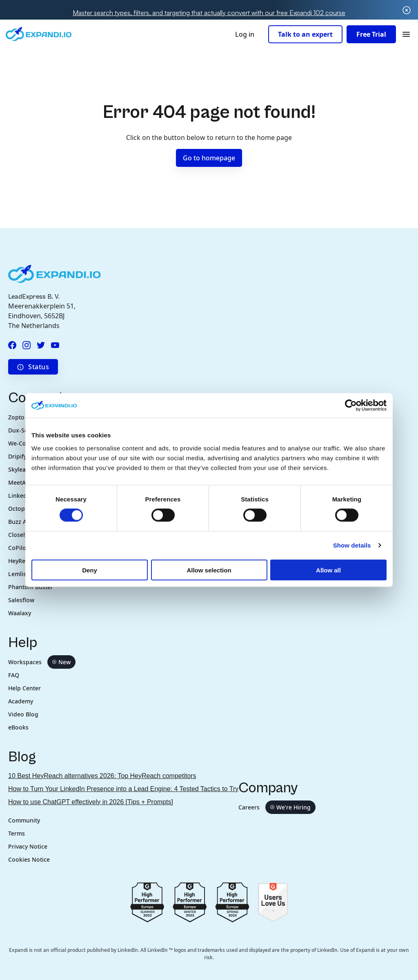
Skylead (19, 469)
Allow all (328, 570)
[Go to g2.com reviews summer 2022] (147, 902)
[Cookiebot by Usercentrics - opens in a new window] (351, 406)
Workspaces (42, 662)
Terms (17, 833)
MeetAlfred (23, 482)
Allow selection (209, 570)
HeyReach (22, 561)
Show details (352, 545)
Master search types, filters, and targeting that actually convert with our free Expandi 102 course (209, 13)
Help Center (24, 688)
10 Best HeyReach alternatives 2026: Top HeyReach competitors (102, 776)
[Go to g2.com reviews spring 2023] (232, 902)
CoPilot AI (22, 548)
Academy (21, 701)
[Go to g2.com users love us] (273, 902)
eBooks (18, 727)
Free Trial (371, 34)
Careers (277, 807)
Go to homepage (209, 158)
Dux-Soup (22, 430)
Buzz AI (19, 522)
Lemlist (18, 574)
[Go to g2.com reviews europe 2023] (190, 902)
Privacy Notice (28, 846)
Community (24, 820)
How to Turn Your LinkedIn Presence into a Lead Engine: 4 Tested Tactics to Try (123, 789)
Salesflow (21, 600)
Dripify (17, 456)
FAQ (14, 675)
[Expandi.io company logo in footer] (54, 273)
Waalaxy (20, 613)
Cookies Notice (29, 859)
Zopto (16, 417)
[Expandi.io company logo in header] (39, 34)
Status (33, 367)
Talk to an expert (305, 34)
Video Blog (23, 714)
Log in (245, 34)
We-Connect (25, 443)
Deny (90, 570)
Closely (18, 535)
